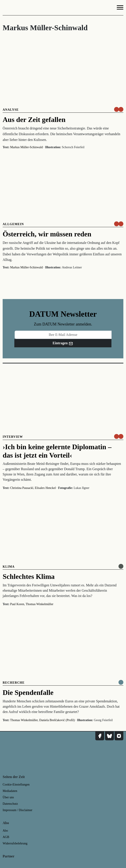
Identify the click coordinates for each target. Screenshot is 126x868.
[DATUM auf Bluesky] (109, 736)
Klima (9, 567)
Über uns (8, 797)
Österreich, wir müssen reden (47, 234)
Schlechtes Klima (29, 576)
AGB (6, 837)
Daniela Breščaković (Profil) (57, 720)
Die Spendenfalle (28, 692)
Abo (5, 831)
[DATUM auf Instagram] (119, 736)
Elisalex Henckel (45, 488)
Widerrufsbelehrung (15, 843)
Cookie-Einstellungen (16, 785)
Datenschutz (10, 804)
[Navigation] (120, 8)
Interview (13, 437)
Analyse (11, 110)
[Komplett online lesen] (121, 682)
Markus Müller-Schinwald (26, 147)
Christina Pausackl (22, 488)
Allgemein (13, 224)
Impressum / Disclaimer (18, 810)
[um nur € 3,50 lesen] (119, 109)
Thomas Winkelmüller (39, 604)
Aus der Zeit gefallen (34, 120)
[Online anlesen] (121, 566)
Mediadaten (10, 791)
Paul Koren (17, 604)
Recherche (14, 683)
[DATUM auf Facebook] (100, 736)
